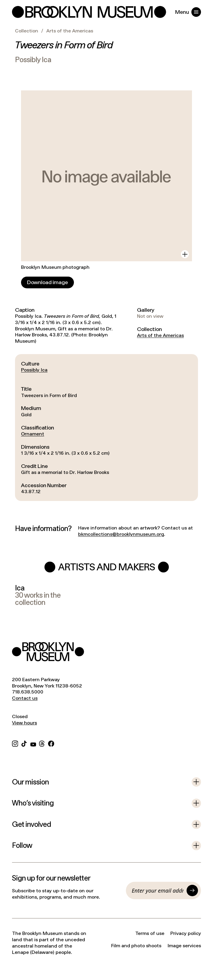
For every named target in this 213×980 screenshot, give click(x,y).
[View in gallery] (185, 254)
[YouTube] (33, 743)
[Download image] (47, 282)
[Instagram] (15, 743)
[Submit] (192, 890)
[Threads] (42, 743)
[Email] (158, 890)
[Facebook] (51, 743)
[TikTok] (24, 743)
